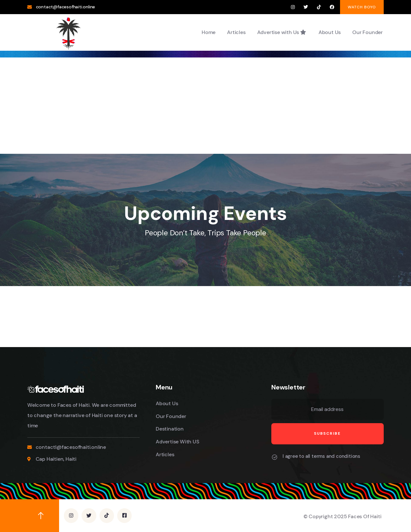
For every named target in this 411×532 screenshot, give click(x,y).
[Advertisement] (205, 106)
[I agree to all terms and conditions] (275, 457)
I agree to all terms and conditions (321, 456)
